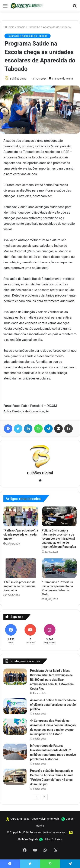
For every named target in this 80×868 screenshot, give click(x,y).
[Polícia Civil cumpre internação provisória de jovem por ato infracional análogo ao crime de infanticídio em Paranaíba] (59, 516)
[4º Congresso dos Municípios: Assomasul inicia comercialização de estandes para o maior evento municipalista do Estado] (15, 727)
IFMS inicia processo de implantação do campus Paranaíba (19, 586)
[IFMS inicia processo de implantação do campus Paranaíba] (21, 568)
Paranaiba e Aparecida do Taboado (49, 27)
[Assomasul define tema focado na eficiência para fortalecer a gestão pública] (15, 706)
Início (9, 27)
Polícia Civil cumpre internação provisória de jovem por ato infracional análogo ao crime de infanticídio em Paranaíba (59, 539)
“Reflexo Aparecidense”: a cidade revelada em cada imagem (21, 534)
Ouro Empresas (20, 819)
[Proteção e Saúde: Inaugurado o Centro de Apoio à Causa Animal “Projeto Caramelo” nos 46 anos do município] (15, 777)
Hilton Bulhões (53, 839)
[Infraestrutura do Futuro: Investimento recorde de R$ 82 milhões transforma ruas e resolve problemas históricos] (15, 752)
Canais (21, 27)
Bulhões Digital (19, 79)
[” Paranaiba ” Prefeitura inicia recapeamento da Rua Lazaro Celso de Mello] (59, 568)
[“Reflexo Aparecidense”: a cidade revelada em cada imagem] (21, 516)
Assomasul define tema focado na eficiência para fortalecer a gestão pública (53, 705)
